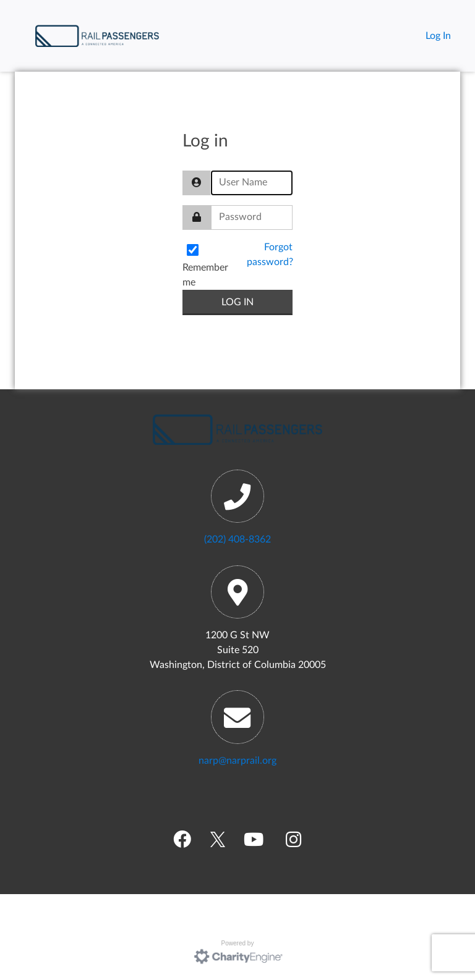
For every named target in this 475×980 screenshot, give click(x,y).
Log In (438, 36)
